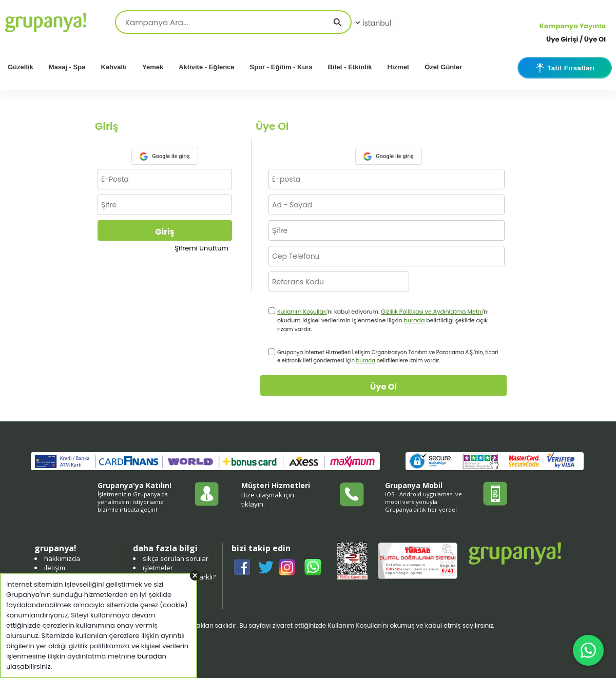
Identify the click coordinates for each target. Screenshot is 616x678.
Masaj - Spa (67, 67)
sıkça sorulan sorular (176, 558)
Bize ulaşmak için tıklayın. (268, 499)
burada (414, 320)
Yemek (153, 67)
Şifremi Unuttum (201, 248)
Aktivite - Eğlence (206, 67)
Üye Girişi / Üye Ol (576, 39)
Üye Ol (383, 387)
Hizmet (399, 67)
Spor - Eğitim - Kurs (281, 67)
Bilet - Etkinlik (350, 67)
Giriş (165, 232)
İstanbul (372, 23)
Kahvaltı (114, 67)
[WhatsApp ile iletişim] (588, 650)
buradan (152, 656)
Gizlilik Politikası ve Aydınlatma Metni (432, 312)
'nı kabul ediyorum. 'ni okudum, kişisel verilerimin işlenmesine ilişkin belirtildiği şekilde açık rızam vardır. (383, 320)
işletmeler (158, 568)
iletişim (55, 568)
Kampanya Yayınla (573, 26)
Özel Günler (443, 67)
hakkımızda (62, 558)
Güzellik (21, 67)
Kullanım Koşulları (302, 312)
